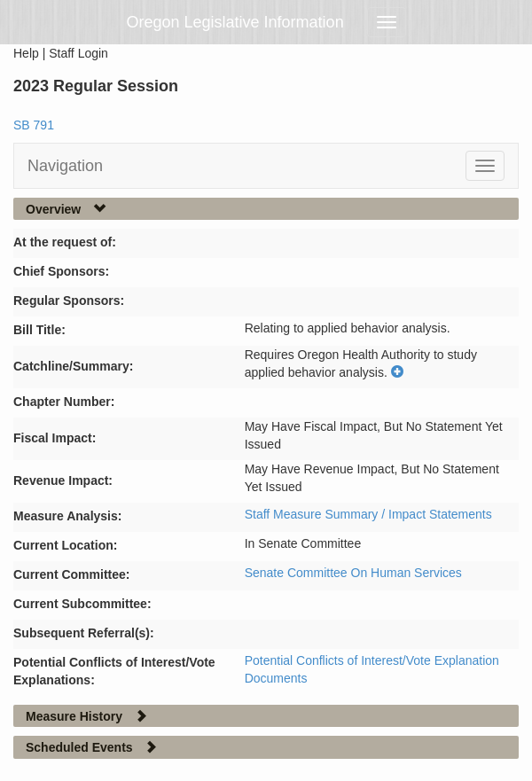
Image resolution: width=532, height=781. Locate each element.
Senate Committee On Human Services (353, 573)
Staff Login (78, 53)
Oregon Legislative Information (235, 22)
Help (26, 53)
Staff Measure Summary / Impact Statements (368, 514)
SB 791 (34, 125)
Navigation (65, 166)
